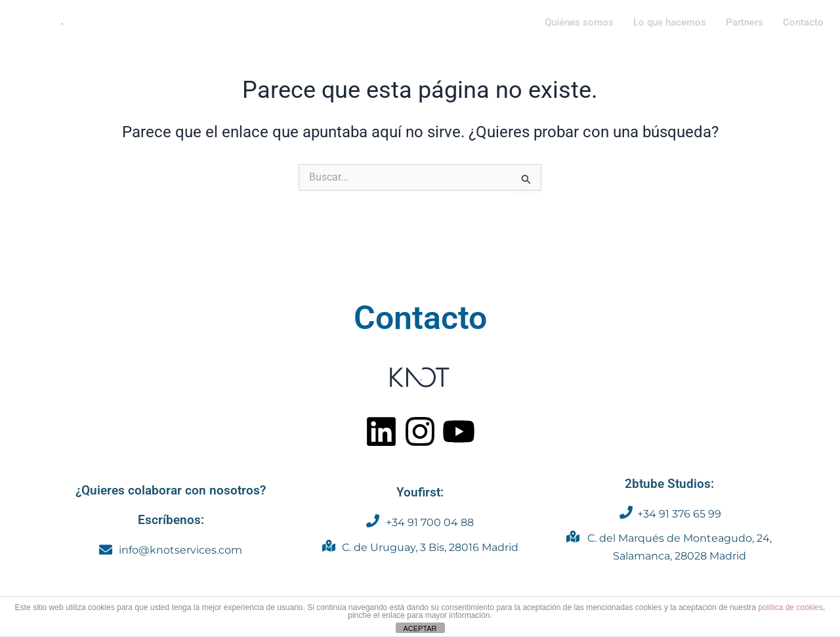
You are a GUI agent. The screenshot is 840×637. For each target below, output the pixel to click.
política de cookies (790, 607)
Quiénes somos (579, 22)
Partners (745, 22)
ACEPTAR (420, 628)
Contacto (803, 22)
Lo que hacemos (670, 22)
